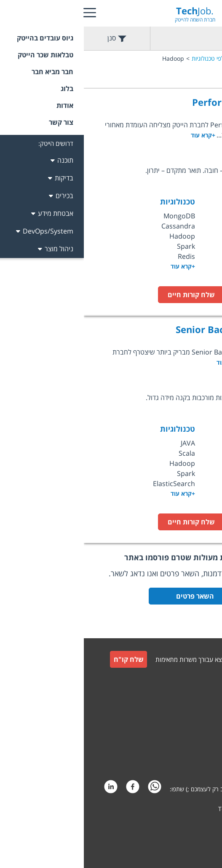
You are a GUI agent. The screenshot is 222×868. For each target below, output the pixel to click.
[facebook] (49, 789)
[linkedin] (27, 789)
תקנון (205, 720)
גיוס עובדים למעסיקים (186, 681)
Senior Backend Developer (153, 329)
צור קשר (202, 700)
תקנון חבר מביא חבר (188, 740)
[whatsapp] (71, 789)
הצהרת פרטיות (194, 760)
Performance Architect (161, 102)
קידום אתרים (197, 825)
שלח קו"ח (45, 659)
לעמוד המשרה (180, 295)
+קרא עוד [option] (99, 266)
